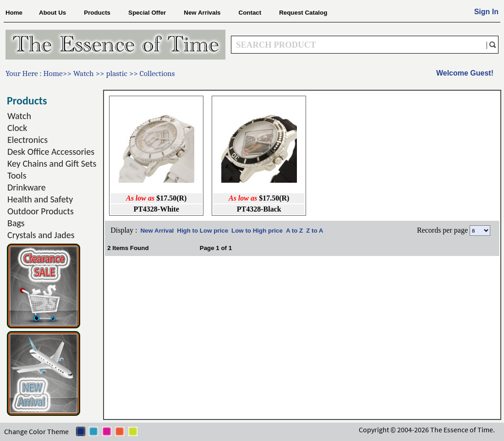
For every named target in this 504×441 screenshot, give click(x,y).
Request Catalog (303, 13)
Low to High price (257, 231)
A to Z (294, 231)
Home (14, 13)
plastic (117, 73)
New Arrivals (202, 13)
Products (97, 13)
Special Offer (147, 13)
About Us (52, 13)
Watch (85, 73)
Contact (250, 13)
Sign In (486, 12)
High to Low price (203, 231)
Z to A (315, 231)
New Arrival (157, 231)
